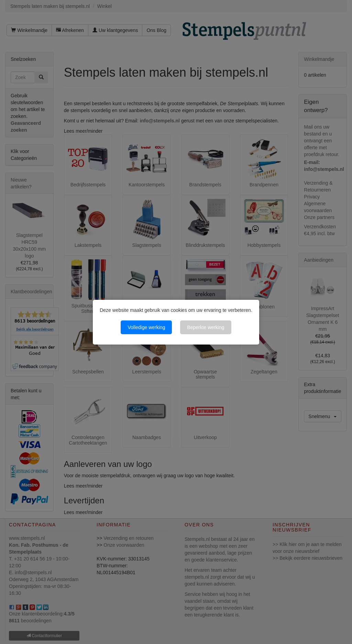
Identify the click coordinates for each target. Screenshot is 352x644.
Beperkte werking (206, 327)
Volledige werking (146, 327)
